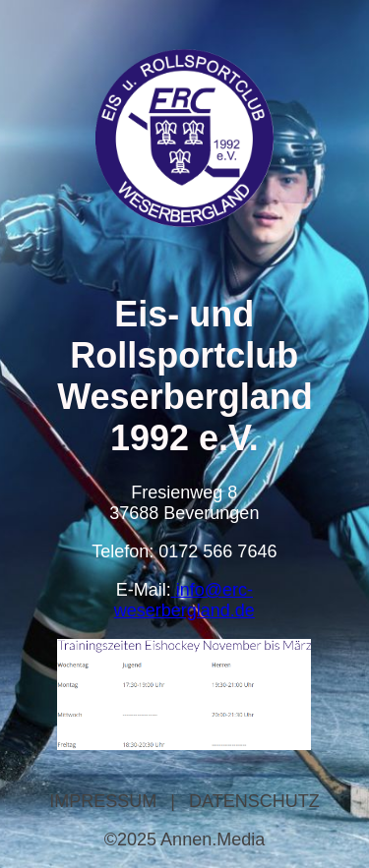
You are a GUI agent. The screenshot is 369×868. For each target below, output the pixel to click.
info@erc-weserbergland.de (184, 600)
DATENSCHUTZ (254, 801)
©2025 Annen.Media (184, 839)
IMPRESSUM (103, 801)
